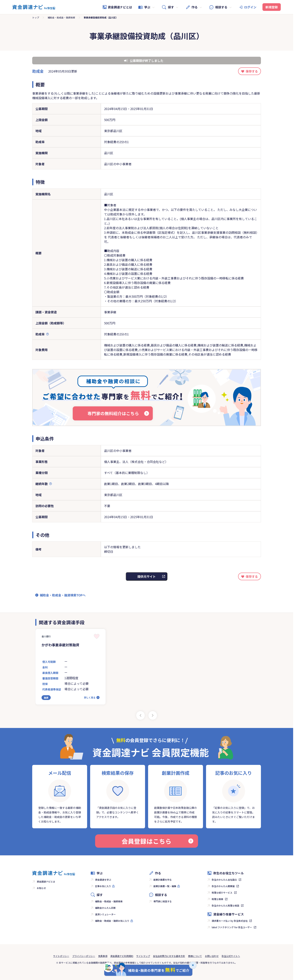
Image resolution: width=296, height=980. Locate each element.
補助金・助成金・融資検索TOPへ (63, 595)
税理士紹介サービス (222, 893)
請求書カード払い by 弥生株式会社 (230, 921)
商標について (195, 956)
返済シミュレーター (105, 914)
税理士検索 (217, 899)
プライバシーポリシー (84, 956)
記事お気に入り (103, 886)
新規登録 (272, 7)
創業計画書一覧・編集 (165, 886)
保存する (252, 71)
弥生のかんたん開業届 (223, 886)
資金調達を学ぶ (103, 880)
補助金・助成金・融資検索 (61, 17)
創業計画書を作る (163, 880)
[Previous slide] (140, 715)
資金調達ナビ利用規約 (122, 956)
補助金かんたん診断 (105, 908)
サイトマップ (143, 956)
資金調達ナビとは (117, 7)
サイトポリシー (61, 956)
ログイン (250, 7)
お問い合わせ (212, 956)
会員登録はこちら (157, 841)
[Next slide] (153, 715)
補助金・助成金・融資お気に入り (112, 921)
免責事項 (103, 956)
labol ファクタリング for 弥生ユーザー (232, 927)
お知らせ (41, 888)
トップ (36, 17)
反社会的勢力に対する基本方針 (169, 956)
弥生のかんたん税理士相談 (225, 905)
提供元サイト (147, 576)
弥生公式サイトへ (231, 956)
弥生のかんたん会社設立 (224, 880)
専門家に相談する (163, 901)
